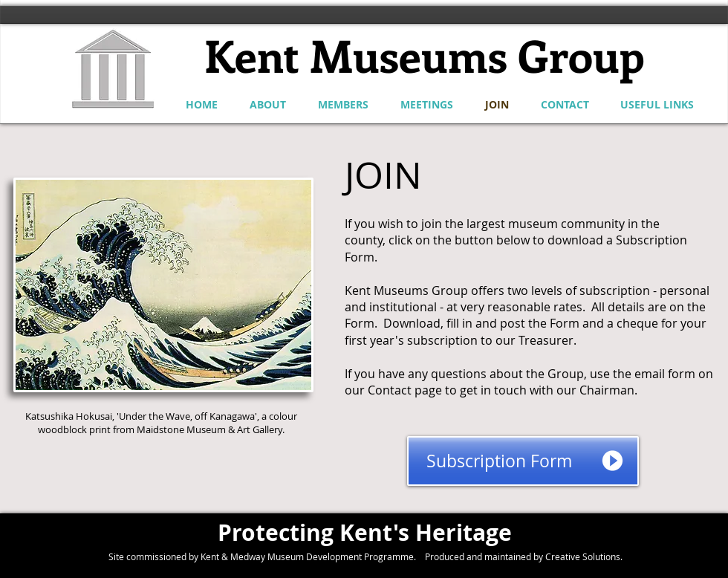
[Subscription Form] (523, 461)
